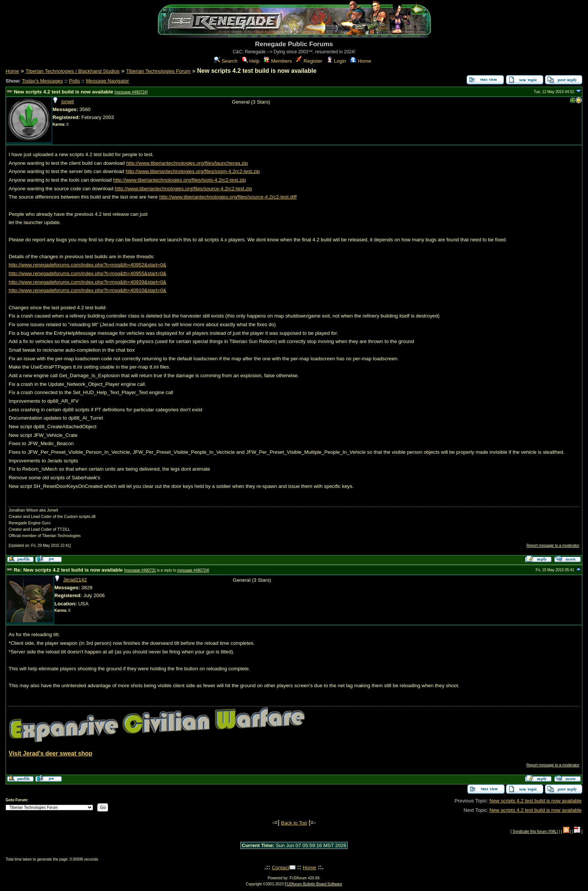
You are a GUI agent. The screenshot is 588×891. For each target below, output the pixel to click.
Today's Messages (42, 81)
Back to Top (294, 823)
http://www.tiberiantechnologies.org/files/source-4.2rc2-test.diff (228, 197)
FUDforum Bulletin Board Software (313, 884)
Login (336, 61)
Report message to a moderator (553, 546)
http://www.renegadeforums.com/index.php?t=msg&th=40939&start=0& (87, 282)
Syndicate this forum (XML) (535, 832)
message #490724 (131, 92)
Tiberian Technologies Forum (158, 71)
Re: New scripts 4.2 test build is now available (68, 570)
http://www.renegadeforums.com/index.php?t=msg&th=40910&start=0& (87, 290)
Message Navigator (107, 81)
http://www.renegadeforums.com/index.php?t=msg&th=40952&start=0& (87, 265)
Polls (74, 81)
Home (361, 61)
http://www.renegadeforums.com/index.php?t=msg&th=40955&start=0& (87, 273)
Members (278, 61)
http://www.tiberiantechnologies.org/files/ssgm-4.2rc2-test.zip (193, 171)
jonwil (67, 102)
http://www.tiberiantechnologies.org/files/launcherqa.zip (187, 163)
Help (251, 61)
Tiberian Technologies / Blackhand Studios (72, 71)
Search (226, 61)
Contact (280, 868)
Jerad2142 (75, 580)
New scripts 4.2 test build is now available (64, 92)
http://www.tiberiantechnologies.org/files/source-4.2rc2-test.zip (183, 189)
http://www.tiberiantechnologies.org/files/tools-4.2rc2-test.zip (180, 180)
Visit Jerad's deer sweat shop (50, 753)
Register (309, 61)
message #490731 (141, 570)
